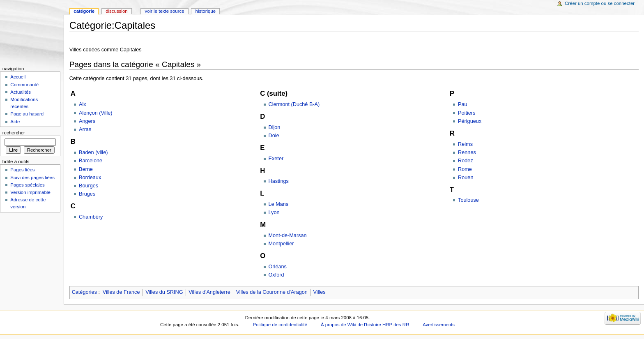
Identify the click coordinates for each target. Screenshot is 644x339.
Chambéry (91, 217)
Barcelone (91, 161)
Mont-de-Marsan (288, 235)
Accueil (18, 77)
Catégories (84, 292)
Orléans (278, 267)
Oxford (276, 275)
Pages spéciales (27, 185)
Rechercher (14, 133)
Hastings (279, 181)
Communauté (24, 85)
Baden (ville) (93, 152)
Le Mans (279, 204)
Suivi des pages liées (32, 178)
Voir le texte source (164, 11)
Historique (206, 11)
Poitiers (467, 113)
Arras (85, 129)
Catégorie (84, 11)
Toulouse (468, 200)
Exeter (276, 159)
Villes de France (121, 292)
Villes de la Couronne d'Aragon (272, 292)
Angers (87, 121)
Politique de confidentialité (280, 325)
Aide (15, 122)
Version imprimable (30, 192)
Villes (320, 292)
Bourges (89, 186)
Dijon (275, 127)
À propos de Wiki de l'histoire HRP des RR (365, 325)
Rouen (466, 178)
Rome (465, 169)
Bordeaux (90, 178)
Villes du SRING (164, 292)
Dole (274, 136)
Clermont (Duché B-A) (294, 104)
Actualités (21, 92)
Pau (463, 104)
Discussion (116, 11)
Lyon (274, 212)
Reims (465, 144)
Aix (83, 104)
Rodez (466, 161)
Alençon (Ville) (96, 113)
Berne (86, 169)
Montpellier (281, 244)
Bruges (87, 194)
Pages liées (22, 170)
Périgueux (470, 121)
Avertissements (439, 325)
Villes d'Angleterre (209, 292)
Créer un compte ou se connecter (600, 3)
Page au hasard (27, 114)
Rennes (467, 152)
